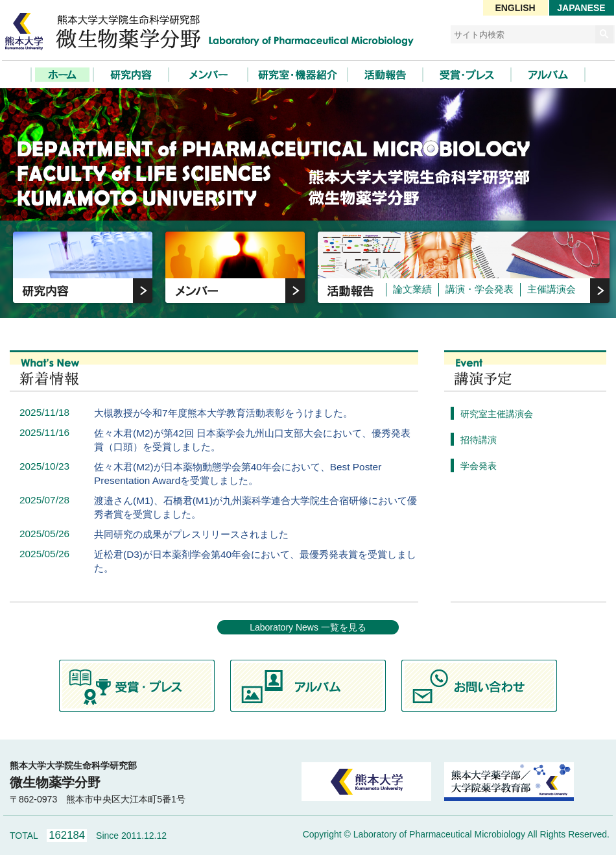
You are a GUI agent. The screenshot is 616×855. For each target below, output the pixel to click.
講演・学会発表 (480, 289)
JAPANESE (581, 8)
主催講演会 (551, 289)
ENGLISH (515, 8)
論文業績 (412, 289)
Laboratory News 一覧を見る (308, 627)
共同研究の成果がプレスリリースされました (191, 534)
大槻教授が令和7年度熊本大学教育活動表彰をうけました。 (223, 413)
